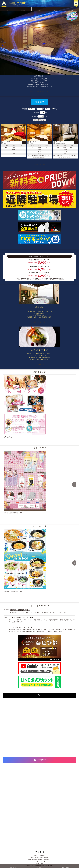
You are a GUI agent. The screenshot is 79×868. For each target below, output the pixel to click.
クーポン (39, 866)
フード (55, 9)
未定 (56, 109)
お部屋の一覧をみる (39, 164)
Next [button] (75, 484)
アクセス (71, 9)
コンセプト (8, 9)
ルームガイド (24, 9)
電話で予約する (13, 866)
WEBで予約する (66, 866)
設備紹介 (39, 9)
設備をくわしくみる (39, 322)
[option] (39, 141)
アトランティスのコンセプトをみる (39, 92)
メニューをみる (39, 365)
